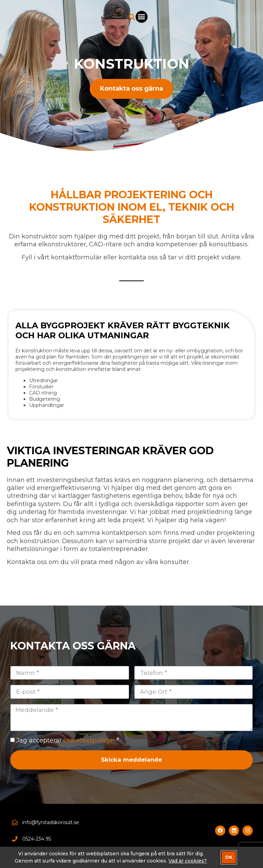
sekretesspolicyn (89, 742)
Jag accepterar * (67, 742)
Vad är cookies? (188, 861)
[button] (246, 19)
